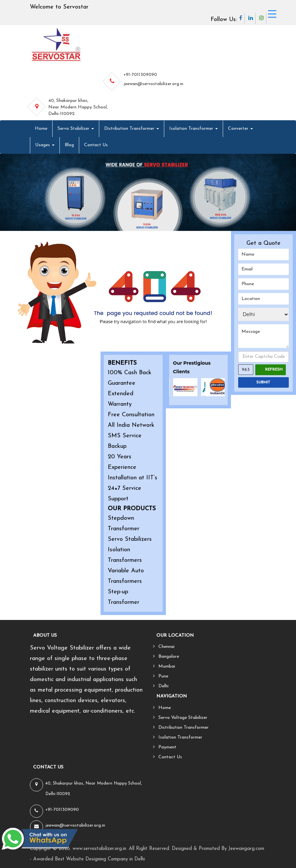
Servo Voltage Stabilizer (183, 718)
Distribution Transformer (132, 129)
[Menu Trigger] (272, 14)
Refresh (274, 370)
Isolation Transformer (194, 129)
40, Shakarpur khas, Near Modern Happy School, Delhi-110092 (78, 107)
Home (41, 129)
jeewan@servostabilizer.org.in (153, 84)
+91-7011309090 (140, 75)
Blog (69, 145)
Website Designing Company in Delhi (105, 859)
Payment (167, 747)
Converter (240, 129)
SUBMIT (263, 382)
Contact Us (96, 145)
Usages (45, 145)
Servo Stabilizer (76, 129)
